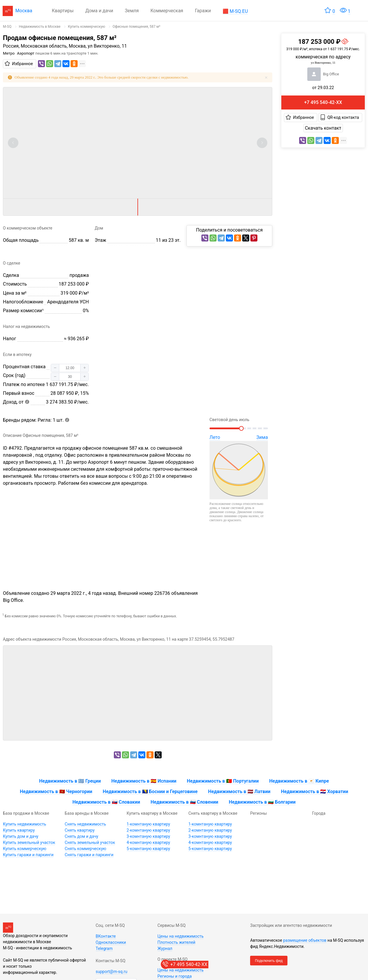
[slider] (239, 428)
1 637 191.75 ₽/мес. (67, 384)
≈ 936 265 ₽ (76, 339)
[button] (55, 368)
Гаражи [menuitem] (203, 11)
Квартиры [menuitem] (63, 11)
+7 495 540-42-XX (323, 102)
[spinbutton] (70, 368)
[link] (7, 27)
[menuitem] (235, 11)
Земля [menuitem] (132, 11)
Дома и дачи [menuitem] (99, 11)
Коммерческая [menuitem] (167, 11)
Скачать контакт (323, 128)
